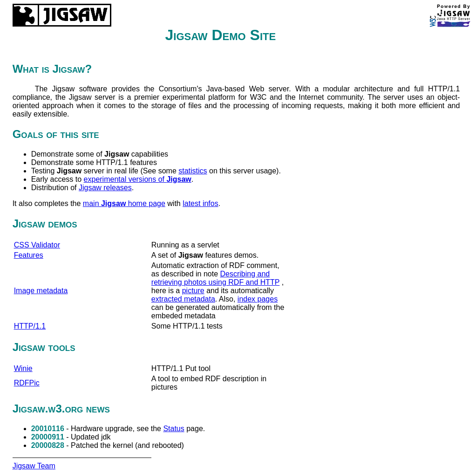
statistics (193, 171)
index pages (258, 299)
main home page (124, 203)
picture (193, 291)
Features (29, 255)
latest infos (200, 203)
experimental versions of (138, 179)
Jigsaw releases (105, 188)
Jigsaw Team (34, 466)
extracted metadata (183, 299)
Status (173, 429)
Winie (23, 368)
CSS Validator (37, 245)
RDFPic (27, 383)
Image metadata (41, 291)
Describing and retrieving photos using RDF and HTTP (215, 278)
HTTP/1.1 (30, 326)
